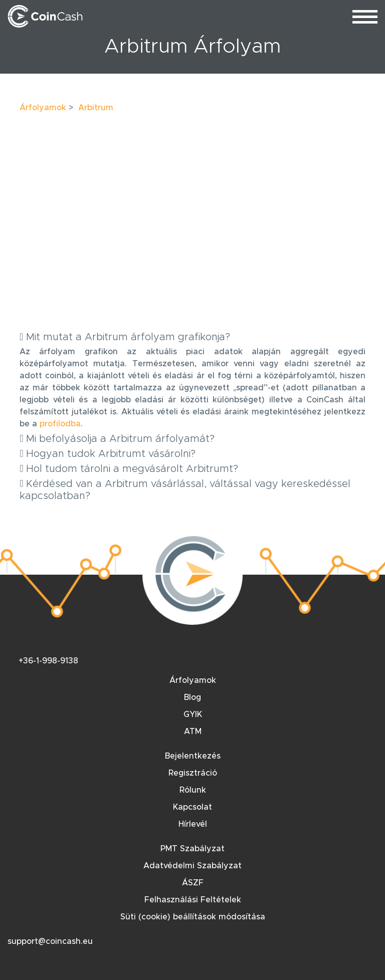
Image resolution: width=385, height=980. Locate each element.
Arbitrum (96, 108)
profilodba (60, 424)
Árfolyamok (43, 108)
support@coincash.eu (50, 941)
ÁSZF (193, 883)
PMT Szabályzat (192, 849)
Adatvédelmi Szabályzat (192, 866)
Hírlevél (193, 824)
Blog (192, 697)
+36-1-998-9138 (48, 661)
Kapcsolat (192, 807)
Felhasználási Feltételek (193, 900)
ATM (193, 731)
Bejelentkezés (193, 756)
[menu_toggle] (365, 16)
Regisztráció (193, 773)
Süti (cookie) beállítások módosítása (193, 917)
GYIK (193, 714)
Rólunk (193, 790)
